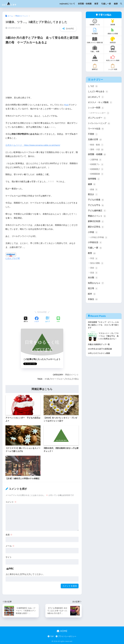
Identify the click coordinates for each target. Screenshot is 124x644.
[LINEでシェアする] (58, 320)
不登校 (93, 134)
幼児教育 (95, 31)
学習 (94, 259)
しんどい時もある (98, 92)
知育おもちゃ (96, 283)
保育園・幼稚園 (97, 155)
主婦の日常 (95, 140)
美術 (94, 268)
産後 (94, 190)
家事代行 (95, 67)
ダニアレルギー (97, 118)
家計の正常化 (96, 227)
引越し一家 (95, 248)
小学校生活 (95, 242)
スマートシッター (100, 113)
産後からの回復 (113, 31)
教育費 (113, 22)
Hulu (66, 105)
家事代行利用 (96, 222)
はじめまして (96, 97)
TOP (52, 636)
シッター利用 (113, 67)
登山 (77, 379)
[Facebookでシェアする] (37, 320)
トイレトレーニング (99, 123)
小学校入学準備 (99, 238)
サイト (9, 557)
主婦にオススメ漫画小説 (95, 40)
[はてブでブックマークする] (48, 320)
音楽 (94, 273)
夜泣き (93, 194)
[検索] (120, 4)
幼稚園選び (97, 169)
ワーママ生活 (96, 129)
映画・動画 (97, 145)
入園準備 (96, 160)
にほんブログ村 (13, 258)
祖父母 (93, 289)
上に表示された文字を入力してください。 (25, 574)
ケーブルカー (58, 379)
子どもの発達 (96, 200)
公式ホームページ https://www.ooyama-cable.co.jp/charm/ (33, 145)
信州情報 (95, 58)
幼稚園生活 (113, 49)
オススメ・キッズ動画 (100, 102)
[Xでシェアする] (26, 320)
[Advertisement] (42, 72)
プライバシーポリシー (67, 636)
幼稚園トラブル (95, 22)
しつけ (93, 86)
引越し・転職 (95, 49)
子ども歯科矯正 (97, 211)
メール (10, 546)
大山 (69, 379)
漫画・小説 (97, 150)
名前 (9, 535)
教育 (92, 253)
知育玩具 (113, 40)
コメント (11, 502)
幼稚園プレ (97, 164)
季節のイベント (72, 375)
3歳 (48, 379)
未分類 (93, 278)
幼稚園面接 (97, 174)
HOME (62, 631)
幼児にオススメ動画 (113, 58)
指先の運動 (97, 263)
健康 (92, 184)
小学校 (93, 232)
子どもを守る (96, 205)
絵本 (92, 294)
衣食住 (93, 299)
